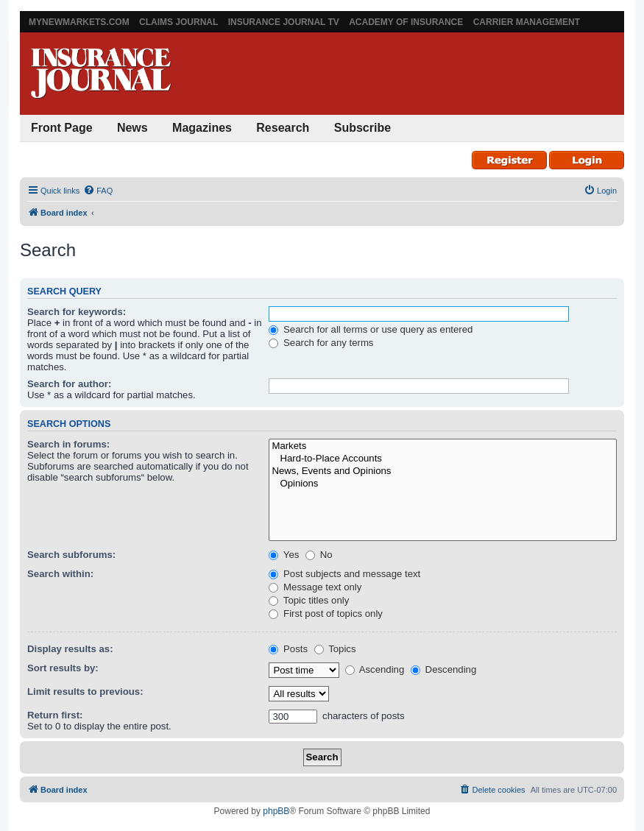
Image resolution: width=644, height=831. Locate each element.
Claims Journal (178, 22)
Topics (335, 649)
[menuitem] (98, 191)
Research (283, 128)
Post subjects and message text (344, 574)
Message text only (315, 587)
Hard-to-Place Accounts (443, 459)
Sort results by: (63, 668)
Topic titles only (309, 600)
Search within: (60, 574)
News (132, 128)
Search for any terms (321, 343)
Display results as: (70, 649)
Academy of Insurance (406, 22)
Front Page (62, 128)
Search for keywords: (77, 312)
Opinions (443, 484)
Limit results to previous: (85, 692)
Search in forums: (68, 444)
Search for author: (69, 384)
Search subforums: (71, 555)
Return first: (55, 715)
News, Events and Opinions (443, 471)
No (319, 555)
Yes (284, 555)
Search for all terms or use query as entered (371, 329)
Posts (288, 649)
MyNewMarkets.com (79, 22)
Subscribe (362, 128)
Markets (443, 446)
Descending (443, 669)
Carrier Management (527, 22)
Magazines (202, 128)
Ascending (375, 669)
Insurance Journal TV (284, 22)
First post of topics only (326, 613)
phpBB (276, 811)
